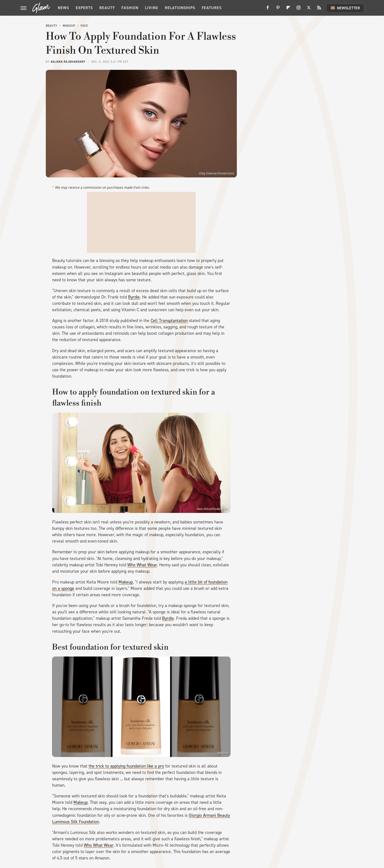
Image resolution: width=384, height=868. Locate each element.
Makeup (69, 26)
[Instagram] (299, 9)
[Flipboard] (288, 9)
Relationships (180, 8)
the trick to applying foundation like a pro (126, 766)
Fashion (130, 8)
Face (84, 26)
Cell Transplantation (169, 321)
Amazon (223, 753)
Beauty (107, 8)
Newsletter (345, 8)
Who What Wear (142, 565)
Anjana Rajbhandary (68, 62)
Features (212, 8)
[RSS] (319, 9)
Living (152, 8)
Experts (84, 8)
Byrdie (134, 297)
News (63, 8)
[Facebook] (268, 9)
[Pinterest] (278, 9)
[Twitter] (309, 9)
